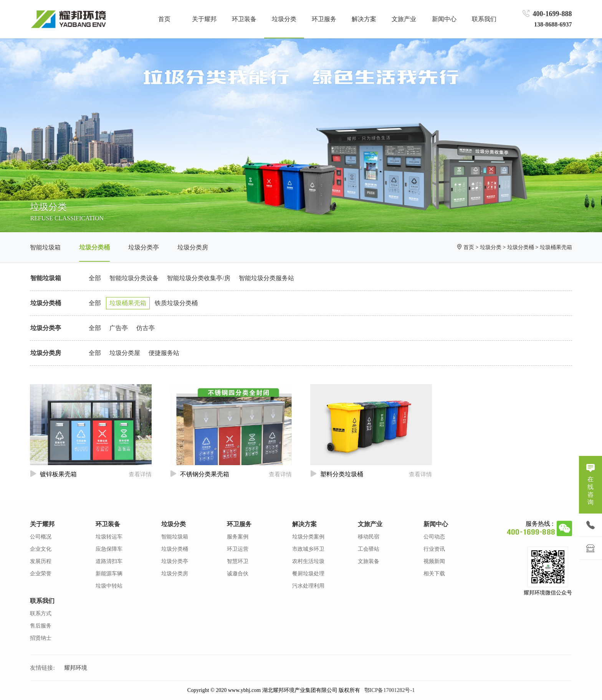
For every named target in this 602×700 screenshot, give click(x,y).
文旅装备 (369, 561)
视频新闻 (434, 561)
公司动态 (434, 537)
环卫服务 (239, 524)
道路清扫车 (109, 561)
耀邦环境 (76, 668)
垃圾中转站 (109, 586)
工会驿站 (369, 549)
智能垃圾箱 (45, 247)
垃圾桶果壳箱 (556, 247)
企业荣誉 (41, 574)
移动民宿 (369, 537)
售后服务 (41, 626)
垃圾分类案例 (308, 537)
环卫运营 (238, 549)
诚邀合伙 (238, 574)
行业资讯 (434, 549)
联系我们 (42, 601)
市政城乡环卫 (308, 549)
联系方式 (41, 613)
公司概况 (41, 537)
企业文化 (41, 549)
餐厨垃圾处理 (308, 574)
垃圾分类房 (193, 247)
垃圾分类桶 (94, 247)
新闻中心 (436, 524)
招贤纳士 (41, 638)
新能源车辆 (109, 574)
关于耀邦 (42, 524)
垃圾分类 (491, 247)
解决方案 (304, 524)
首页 (164, 19)
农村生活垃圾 (308, 561)
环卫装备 (108, 524)
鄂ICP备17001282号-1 (389, 690)
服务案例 (238, 537)
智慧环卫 (238, 561)
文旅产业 (370, 524)
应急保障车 (109, 549)
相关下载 (434, 574)
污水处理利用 (308, 586)
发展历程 (41, 561)
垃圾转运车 (109, 537)
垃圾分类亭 (144, 247)
